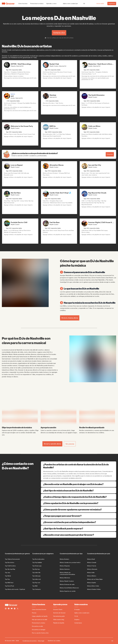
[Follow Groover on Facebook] (9, 609)
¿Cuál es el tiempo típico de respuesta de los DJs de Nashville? (79, 497)
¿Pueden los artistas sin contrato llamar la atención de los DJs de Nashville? (79, 466)
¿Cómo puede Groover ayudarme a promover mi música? (79, 509)
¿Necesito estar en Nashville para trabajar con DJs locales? (79, 484)
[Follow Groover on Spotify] (15, 609)
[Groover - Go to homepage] (18, 605)
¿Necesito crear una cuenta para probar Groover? (79, 535)
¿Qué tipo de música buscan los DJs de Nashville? (79, 490)
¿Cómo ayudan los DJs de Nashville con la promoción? (79, 503)
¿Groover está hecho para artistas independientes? (79, 522)
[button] (23, 4)
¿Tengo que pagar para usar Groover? (79, 516)
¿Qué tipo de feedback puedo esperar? (79, 528)
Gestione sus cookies (54, 641)
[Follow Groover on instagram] (6, 609)
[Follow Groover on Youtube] (12, 609)
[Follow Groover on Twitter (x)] (18, 609)
